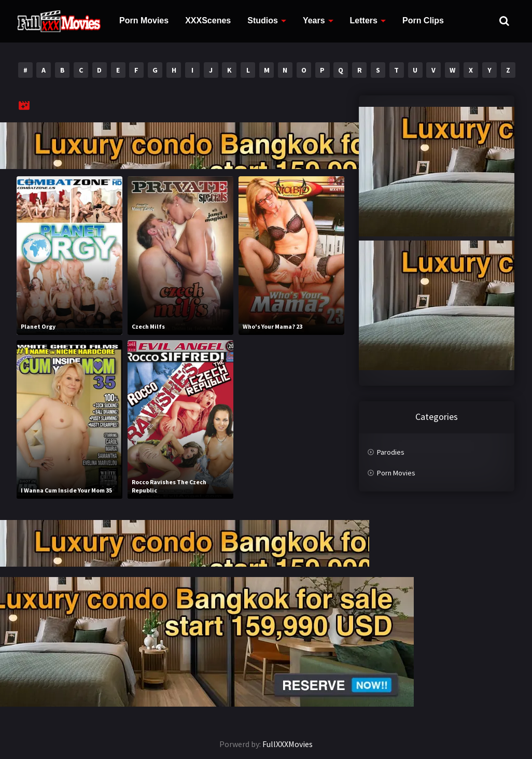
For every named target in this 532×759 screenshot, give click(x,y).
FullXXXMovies (288, 744)
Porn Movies (144, 20)
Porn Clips (423, 20)
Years (314, 20)
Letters (364, 20)
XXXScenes (208, 20)
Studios (263, 20)
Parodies (391, 452)
